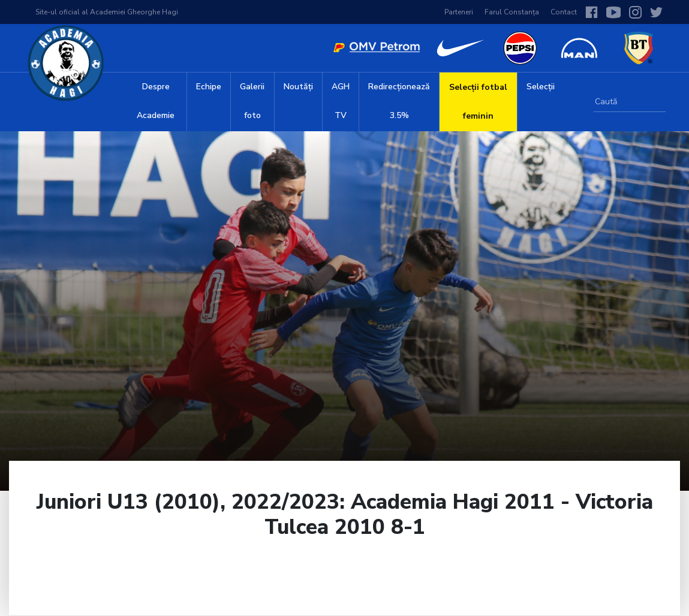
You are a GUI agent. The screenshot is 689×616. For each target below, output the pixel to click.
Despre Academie (156, 101)
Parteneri (459, 12)
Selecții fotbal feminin (478, 102)
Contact (564, 12)
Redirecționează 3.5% (399, 101)
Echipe (209, 87)
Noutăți (298, 87)
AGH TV (341, 101)
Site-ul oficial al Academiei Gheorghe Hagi (107, 12)
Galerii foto (252, 101)
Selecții (541, 87)
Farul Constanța (512, 12)
